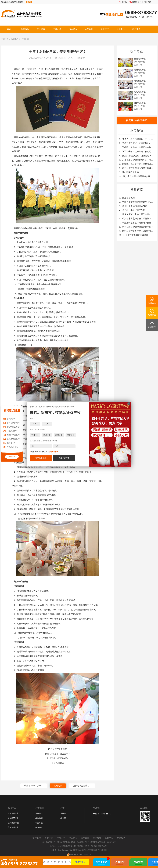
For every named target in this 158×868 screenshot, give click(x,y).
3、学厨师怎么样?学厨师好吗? (133, 206)
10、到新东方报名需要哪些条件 (134, 235)
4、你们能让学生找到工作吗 (132, 210)
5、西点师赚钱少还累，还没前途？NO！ (138, 156)
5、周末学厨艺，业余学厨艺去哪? (135, 214)
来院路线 (39, 827)
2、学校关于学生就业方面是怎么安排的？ (138, 202)
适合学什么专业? (13, 427)
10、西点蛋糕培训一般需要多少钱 (135, 176)
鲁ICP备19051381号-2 (65, 850)
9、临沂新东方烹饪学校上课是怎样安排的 (138, 231)
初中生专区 (101, 862)
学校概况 (64, 813)
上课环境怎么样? (13, 439)
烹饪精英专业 (13, 827)
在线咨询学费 (64, 458)
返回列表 (58, 786)
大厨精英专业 (13, 818)
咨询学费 (138, 862)
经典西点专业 (13, 823)
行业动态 (25, 39)
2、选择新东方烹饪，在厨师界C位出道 (137, 143)
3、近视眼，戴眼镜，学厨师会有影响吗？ (138, 147)
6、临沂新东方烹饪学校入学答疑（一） (137, 219)
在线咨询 (12, 457)
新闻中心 (15, 39)
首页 (9, 29)
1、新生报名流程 (127, 198)
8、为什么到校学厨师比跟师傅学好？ (136, 227)
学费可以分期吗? (13, 423)
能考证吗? (11, 443)
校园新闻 (39, 818)
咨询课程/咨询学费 (137, 120)
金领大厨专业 (13, 813)
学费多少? (11, 419)
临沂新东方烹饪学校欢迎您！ (13, 2)
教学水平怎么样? (13, 435)
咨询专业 (120, 862)
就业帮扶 (64, 818)
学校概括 (39, 813)
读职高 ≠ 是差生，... (82, 786)
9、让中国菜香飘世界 (129, 172)
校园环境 (39, 823)
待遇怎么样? (12, 431)
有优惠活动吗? (13, 447)
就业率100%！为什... (34, 786)
